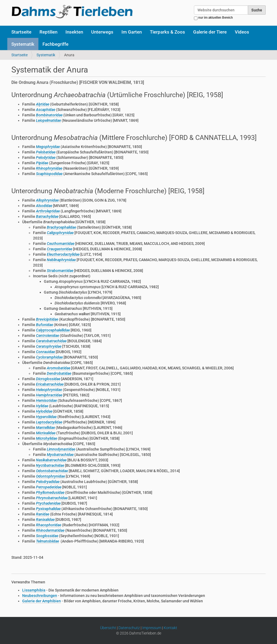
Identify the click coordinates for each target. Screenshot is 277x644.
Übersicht (108, 628)
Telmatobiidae (47, 541)
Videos (242, 32)
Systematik (23, 44)
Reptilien (48, 32)
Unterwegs (102, 32)
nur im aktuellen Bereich (216, 18)
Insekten (74, 32)
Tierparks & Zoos (167, 32)
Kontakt (170, 628)
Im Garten (132, 32)
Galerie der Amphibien (42, 601)
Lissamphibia (34, 590)
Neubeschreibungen (40, 596)
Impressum (152, 628)
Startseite (21, 32)
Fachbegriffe (55, 44)
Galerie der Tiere (210, 32)
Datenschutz (129, 628)
